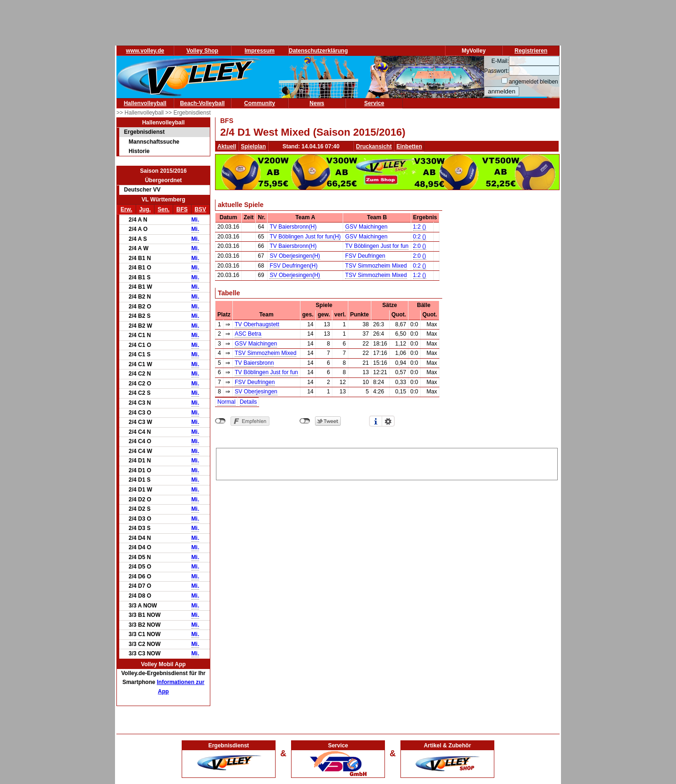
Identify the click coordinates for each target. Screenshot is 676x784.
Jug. (145, 209)
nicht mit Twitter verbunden (305, 421)
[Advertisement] (387, 462)
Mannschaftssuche (154, 142)
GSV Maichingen (366, 227)
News (317, 103)
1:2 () (420, 227)
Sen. (164, 209)
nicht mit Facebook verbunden (220, 421)
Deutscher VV (142, 190)
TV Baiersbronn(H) (293, 227)
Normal (227, 402)
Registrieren (531, 51)
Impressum (260, 51)
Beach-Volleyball (202, 103)
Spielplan (253, 146)
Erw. (127, 209)
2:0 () (420, 246)
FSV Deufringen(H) (293, 266)
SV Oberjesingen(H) (295, 256)
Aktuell (227, 146)
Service (374, 103)
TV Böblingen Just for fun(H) (305, 237)
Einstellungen (388, 421)
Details (249, 402)
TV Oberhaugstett (257, 324)
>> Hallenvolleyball (141, 113)
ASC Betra (248, 334)
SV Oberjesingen (256, 392)
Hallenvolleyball (145, 103)
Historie (139, 151)
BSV (200, 209)
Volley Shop (202, 51)
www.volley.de (145, 51)
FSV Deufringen (365, 256)
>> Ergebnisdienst (188, 113)
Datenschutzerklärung (318, 51)
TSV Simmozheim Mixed (376, 266)
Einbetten (409, 146)
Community (260, 103)
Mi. (196, 220)
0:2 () (420, 237)
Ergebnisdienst (144, 132)
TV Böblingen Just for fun (377, 246)
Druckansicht (374, 146)
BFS (182, 209)
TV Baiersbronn (254, 363)
